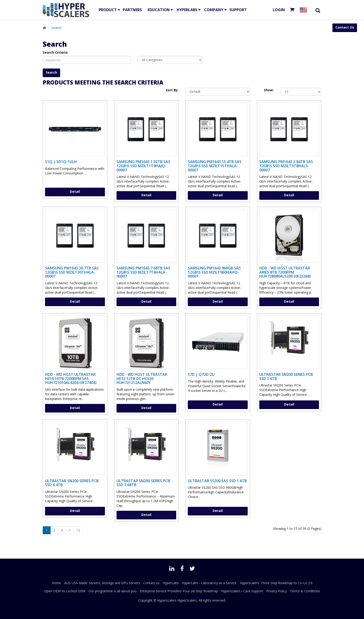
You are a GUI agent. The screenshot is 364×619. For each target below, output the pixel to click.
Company (214, 10)
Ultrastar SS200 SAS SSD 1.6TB (217, 481)
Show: (269, 90)
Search (56, 28)
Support (238, 10)
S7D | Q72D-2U (201, 374)
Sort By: (172, 90)
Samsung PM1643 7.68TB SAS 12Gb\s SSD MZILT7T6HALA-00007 (143, 272)
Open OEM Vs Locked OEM (65, 591)
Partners (132, 10)
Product (108, 10)
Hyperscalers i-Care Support (242, 591)
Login (279, 10)
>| (78, 530)
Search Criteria (55, 52)
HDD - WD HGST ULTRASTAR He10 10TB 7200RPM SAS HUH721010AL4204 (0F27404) (71, 378)
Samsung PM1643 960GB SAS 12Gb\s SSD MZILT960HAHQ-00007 (214, 272)
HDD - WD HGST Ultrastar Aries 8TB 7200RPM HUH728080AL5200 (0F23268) (285, 272)
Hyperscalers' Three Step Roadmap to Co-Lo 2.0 (276, 583)
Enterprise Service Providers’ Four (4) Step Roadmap (179, 591)
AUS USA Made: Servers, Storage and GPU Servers (102, 583)
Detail (75, 192)
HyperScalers (187, 600)
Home (56, 583)
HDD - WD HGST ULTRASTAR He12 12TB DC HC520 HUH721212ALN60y (142, 378)
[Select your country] (304, 10)
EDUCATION (159, 10)
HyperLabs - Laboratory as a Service (209, 583)
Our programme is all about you (112, 591)
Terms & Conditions (305, 591)
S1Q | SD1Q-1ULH (61, 162)
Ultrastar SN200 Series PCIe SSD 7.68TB (143, 483)
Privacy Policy (276, 591)
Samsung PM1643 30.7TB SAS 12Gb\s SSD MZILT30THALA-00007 (72, 272)
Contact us (151, 583)
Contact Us (345, 27)
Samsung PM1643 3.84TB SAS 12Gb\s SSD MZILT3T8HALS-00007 (286, 166)
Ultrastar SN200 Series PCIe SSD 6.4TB (72, 483)
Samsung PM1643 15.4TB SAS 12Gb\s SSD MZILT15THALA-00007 (215, 166)
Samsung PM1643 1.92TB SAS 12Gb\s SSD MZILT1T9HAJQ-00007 (143, 166)
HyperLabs (187, 10)
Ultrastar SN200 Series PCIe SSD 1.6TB (286, 377)
